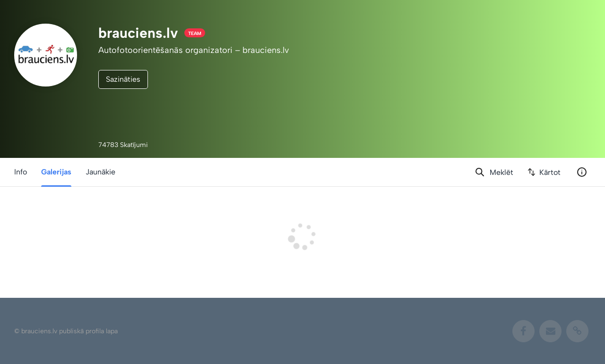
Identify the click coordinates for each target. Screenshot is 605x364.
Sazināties (123, 79)
